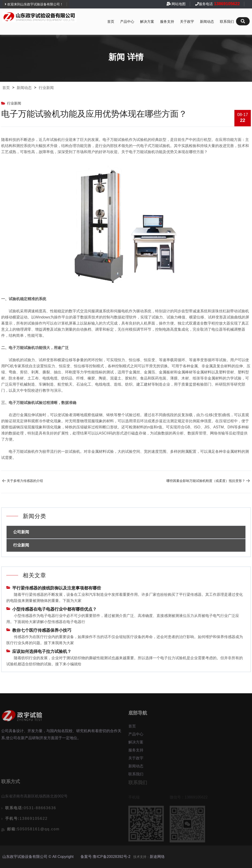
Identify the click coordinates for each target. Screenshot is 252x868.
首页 (111, 22)
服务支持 (167, 22)
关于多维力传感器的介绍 (25, 481)
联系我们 (227, 22)
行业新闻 (46, 88)
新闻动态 (207, 22)
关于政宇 (187, 22)
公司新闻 (21, 532)
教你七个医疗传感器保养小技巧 (42, 630)
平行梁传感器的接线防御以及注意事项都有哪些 (57, 588)
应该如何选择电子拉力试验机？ (42, 651)
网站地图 (179, 4)
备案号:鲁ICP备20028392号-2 (105, 857)
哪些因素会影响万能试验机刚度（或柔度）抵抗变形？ (206, 481)
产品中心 (127, 22)
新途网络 (157, 857)
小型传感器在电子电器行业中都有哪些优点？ (54, 609)
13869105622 (226, 4)
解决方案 (147, 22)
